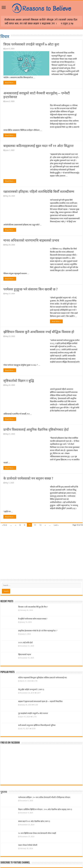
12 (40, 525)
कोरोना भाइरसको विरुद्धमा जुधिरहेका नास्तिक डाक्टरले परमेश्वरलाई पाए (42, 678)
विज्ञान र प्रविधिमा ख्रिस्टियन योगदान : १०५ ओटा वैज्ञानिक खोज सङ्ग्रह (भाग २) (45, 809)
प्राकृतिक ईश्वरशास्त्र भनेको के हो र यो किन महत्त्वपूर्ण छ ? (38, 631)
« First (4, 525)
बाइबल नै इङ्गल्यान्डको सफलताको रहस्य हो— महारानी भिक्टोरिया (40, 701)
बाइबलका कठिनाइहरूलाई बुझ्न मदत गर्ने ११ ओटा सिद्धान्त (38, 146)
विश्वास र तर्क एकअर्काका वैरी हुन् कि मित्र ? (33, 607)
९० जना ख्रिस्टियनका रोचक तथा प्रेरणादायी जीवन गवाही (37, 833)
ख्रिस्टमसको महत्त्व (25, 654)
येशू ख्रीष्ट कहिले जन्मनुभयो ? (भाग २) (31, 690)
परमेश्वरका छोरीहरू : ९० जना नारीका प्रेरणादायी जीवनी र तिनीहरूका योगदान (45, 797)
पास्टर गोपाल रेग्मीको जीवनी (28, 845)
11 (35, 525)
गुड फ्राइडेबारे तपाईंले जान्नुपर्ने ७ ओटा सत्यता (33, 713)
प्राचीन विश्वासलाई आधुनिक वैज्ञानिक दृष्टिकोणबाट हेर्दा (36, 430)
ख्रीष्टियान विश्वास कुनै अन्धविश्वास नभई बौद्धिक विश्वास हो (39, 332)
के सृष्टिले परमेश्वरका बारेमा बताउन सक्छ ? (33, 619)
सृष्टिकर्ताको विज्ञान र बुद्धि (19, 381)
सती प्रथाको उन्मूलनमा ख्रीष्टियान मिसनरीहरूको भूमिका (37, 725)
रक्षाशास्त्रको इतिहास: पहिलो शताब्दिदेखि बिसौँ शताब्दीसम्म (39, 192)
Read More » (10, 83)
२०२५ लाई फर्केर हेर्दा (25, 643)
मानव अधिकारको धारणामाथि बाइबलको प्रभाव (31, 240)
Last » (56, 525)
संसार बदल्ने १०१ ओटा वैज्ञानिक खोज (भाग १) (34, 821)
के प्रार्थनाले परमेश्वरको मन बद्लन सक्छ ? (28, 478)
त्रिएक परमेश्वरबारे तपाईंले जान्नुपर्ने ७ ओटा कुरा (31, 44)
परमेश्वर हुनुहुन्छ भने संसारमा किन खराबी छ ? (30, 289)
